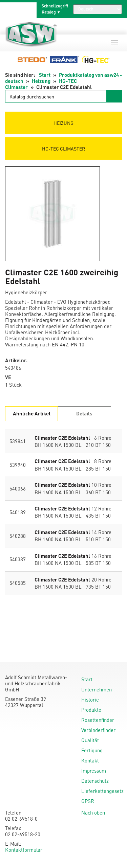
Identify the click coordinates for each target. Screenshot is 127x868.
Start (45, 75)
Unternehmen (97, 689)
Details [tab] (84, 413)
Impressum (94, 771)
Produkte (91, 710)
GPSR (88, 801)
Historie (90, 700)
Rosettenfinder (98, 720)
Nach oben (93, 813)
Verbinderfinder (98, 730)
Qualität (90, 740)
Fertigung (92, 750)
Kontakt (90, 760)
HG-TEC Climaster (63, 149)
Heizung (41, 81)
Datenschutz (95, 781)
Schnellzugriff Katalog (55, 9)
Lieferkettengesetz (102, 791)
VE (8, 377)
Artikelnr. (16, 360)
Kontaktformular (24, 850)
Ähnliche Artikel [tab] (32, 413)
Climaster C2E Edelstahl (62, 438)
